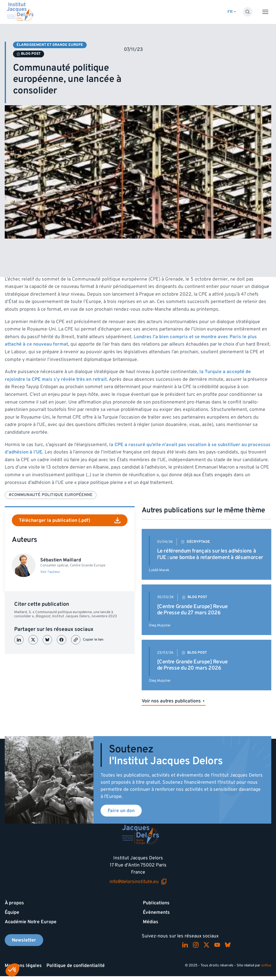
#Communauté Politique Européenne (51, 495)
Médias (151, 922)
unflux (266, 965)
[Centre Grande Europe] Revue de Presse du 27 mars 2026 (192, 610)
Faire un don (121, 811)
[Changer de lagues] (232, 12)
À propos (14, 903)
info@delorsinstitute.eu (138, 882)
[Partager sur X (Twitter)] (33, 640)
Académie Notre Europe (31, 922)
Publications (156, 903)
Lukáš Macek (159, 570)
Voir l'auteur (50, 572)
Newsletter (24, 940)
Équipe (12, 912)
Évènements (156, 912)
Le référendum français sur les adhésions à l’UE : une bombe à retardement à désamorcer (210, 554)
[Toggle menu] (265, 12)
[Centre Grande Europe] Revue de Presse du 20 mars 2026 (192, 665)
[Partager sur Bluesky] (47, 640)
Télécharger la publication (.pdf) (70, 520)
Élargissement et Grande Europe (50, 45)
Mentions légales (23, 966)
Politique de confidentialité (76, 966)
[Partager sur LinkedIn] (19, 640)
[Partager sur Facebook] (62, 640)
